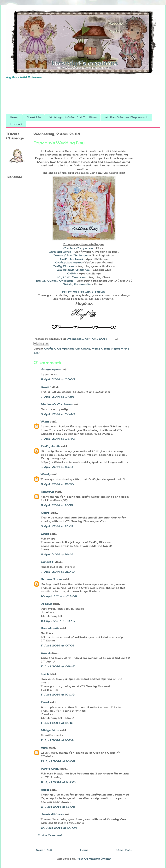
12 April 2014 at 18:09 (58, 761)
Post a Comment (50, 835)
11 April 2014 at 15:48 (57, 723)
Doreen (46, 387)
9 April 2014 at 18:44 (57, 554)
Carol (45, 702)
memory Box (101, 349)
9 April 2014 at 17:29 (57, 526)
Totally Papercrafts (77, 284)
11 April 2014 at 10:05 (58, 695)
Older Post (124, 850)
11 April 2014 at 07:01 (58, 645)
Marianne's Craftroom (57, 404)
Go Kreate (83, 349)
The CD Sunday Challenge (55, 281)
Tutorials (16, 124)
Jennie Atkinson (52, 814)
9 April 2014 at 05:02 (58, 379)
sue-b (45, 674)
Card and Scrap (60, 252)
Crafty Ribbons (64, 266)
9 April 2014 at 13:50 (57, 484)
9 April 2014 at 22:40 (58, 572)
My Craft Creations (72, 277)
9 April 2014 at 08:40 (58, 414)
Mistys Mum (50, 730)
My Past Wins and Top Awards (126, 117)
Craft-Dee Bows (72, 259)
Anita (44, 748)
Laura (45, 534)
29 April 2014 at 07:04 (59, 828)
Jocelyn (46, 604)
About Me (33, 117)
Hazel (45, 790)
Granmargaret (51, 369)
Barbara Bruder (51, 579)
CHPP (71, 273)
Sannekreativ (50, 628)
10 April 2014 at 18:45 (58, 621)
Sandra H (48, 562)
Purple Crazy (50, 769)
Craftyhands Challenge (74, 270)
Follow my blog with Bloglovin (83, 292)
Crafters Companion (78, 248)
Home (14, 117)
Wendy (46, 474)
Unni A (46, 653)
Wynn (45, 422)
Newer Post (44, 850)
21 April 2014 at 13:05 (58, 807)
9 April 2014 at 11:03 (57, 467)
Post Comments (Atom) (94, 859)
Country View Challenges (71, 255)
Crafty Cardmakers (69, 262)
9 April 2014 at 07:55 (58, 397)
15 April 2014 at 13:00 (58, 782)
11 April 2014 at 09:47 (58, 666)
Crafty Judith (50, 446)
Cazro (45, 513)
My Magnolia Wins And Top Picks (73, 117)
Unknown (47, 492)
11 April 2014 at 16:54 (57, 740)
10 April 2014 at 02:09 (59, 596)
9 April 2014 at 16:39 (57, 505)
